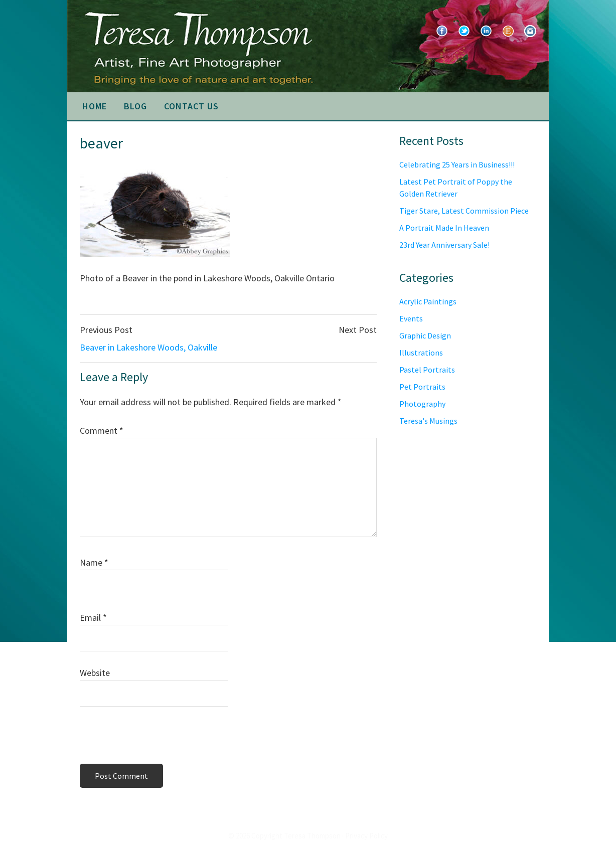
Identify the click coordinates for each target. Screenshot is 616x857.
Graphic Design (425, 335)
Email (93, 618)
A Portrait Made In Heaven (444, 228)
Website (95, 673)
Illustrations (421, 353)
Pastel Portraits (427, 370)
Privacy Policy (366, 836)
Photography (422, 404)
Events (411, 318)
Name (94, 562)
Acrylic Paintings (428, 301)
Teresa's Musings (428, 421)
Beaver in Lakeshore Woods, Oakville (148, 347)
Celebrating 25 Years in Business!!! (457, 164)
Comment (102, 431)
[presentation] (148, 738)
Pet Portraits (422, 387)
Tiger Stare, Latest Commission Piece (464, 211)
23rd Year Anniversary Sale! (444, 245)
